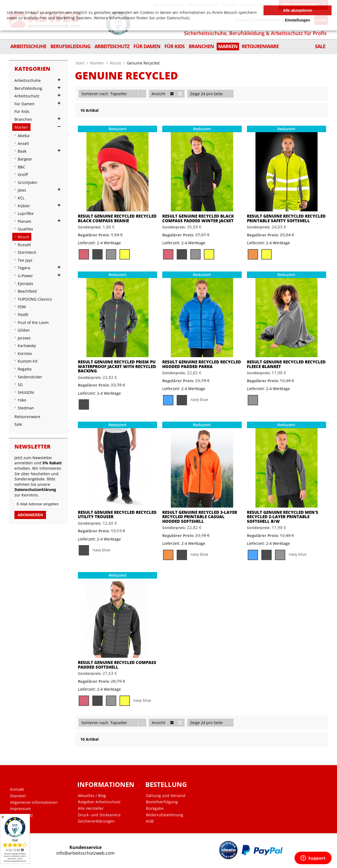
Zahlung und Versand (166, 796)
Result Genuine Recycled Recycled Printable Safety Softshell (286, 218)
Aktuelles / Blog (92, 796)
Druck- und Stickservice (99, 815)
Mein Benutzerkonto (169, 5)
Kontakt (17, 789)
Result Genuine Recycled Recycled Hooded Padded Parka (202, 364)
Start (80, 63)
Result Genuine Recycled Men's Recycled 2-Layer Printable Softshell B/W (283, 517)
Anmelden (267, 5)
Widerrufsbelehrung (165, 815)
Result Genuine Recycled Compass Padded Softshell (117, 665)
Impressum (20, 809)
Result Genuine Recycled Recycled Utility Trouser (117, 515)
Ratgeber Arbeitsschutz (99, 802)
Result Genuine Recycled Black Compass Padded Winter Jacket (198, 218)
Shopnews (229, 5)
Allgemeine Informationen (34, 802)
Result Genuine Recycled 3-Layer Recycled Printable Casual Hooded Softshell (200, 517)
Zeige (195, 94)
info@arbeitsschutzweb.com (85, 853)
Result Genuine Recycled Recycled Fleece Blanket (286, 364)
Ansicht (158, 94)
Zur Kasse (248, 5)
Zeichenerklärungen (96, 821)
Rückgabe (155, 808)
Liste (180, 94)
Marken (97, 63)
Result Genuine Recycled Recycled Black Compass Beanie (117, 218)
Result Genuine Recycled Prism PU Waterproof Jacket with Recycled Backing (117, 366)
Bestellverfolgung (162, 802)
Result (115, 63)
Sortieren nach (95, 94)
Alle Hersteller (91, 808)
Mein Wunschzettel (203, 5)
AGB (150, 821)
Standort (18, 796)
